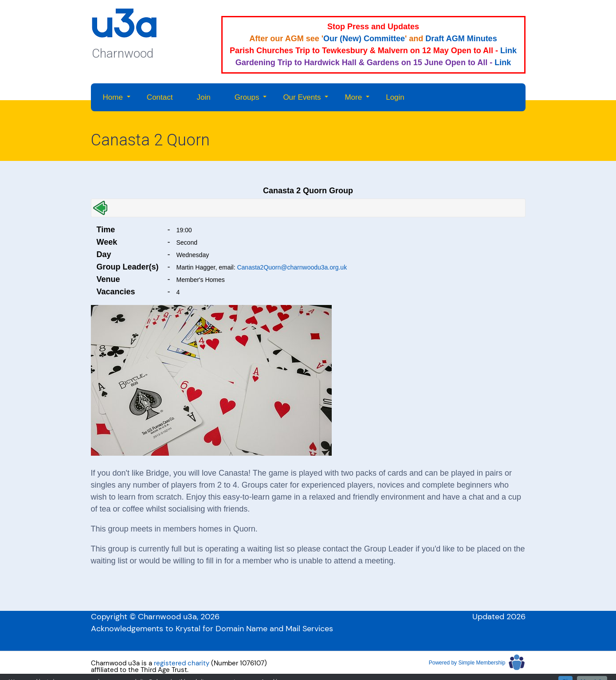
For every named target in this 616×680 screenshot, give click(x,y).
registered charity (182, 663)
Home (113, 97)
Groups (247, 97)
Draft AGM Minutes (461, 39)
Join (203, 97)
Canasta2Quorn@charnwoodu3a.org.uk (292, 267)
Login (395, 97)
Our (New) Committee (364, 39)
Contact (160, 97)
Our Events (302, 97)
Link (508, 51)
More (353, 97)
